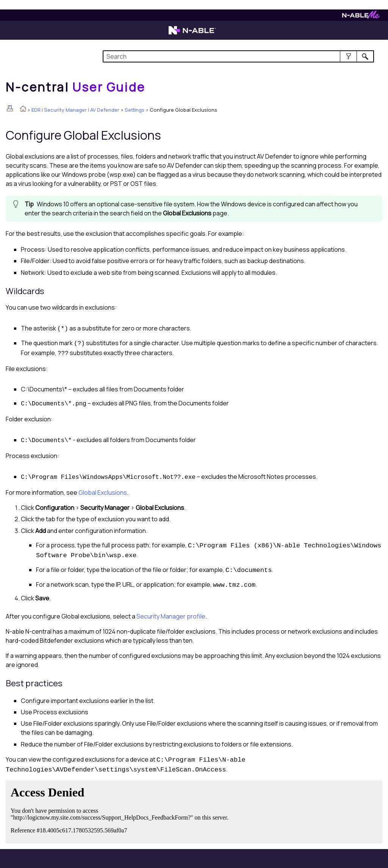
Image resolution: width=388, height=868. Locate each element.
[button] (348, 56)
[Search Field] (238, 56)
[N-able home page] (192, 34)
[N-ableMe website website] (361, 17)
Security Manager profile (171, 616)
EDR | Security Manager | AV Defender (75, 110)
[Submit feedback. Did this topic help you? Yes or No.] (121, 811)
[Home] (75, 87)
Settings (135, 110)
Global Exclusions (103, 492)
